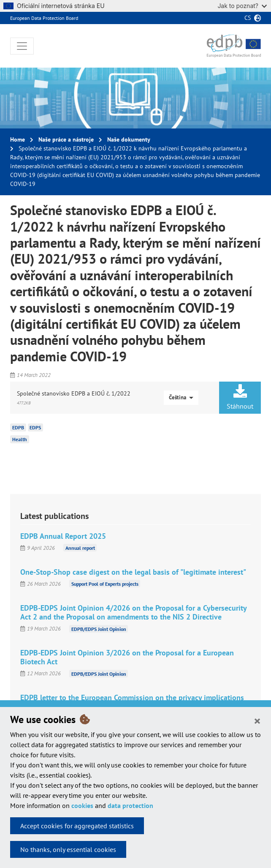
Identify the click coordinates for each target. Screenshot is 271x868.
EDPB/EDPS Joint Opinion (99, 629)
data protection (130, 805)
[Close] (257, 721)
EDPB (18, 427)
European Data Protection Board (44, 18)
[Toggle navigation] (22, 46)
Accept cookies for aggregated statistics (77, 826)
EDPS (35, 427)
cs (248, 18)
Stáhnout (240, 397)
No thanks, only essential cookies (68, 849)
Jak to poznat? (242, 6)
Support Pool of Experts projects (105, 584)
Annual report (80, 548)
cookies (82, 805)
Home (18, 139)
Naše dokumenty (129, 139)
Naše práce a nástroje (66, 139)
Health (20, 439)
